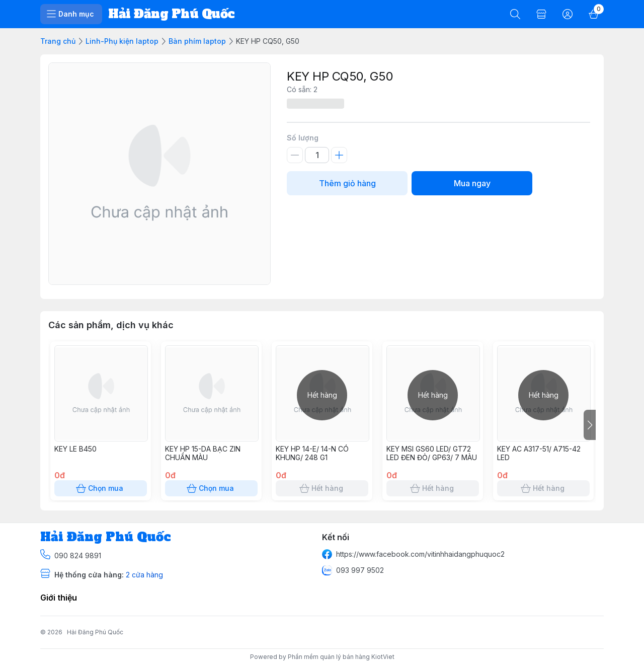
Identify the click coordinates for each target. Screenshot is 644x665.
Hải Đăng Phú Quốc (95, 632)
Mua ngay (472, 183)
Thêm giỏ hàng (347, 183)
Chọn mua (101, 488)
